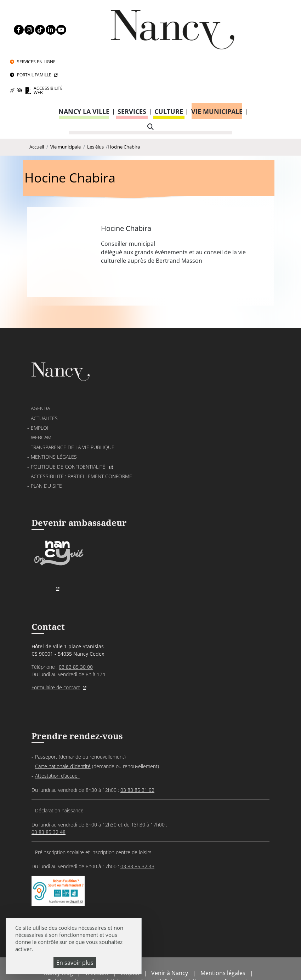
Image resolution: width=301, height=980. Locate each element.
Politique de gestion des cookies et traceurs (166, 955)
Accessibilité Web (262, 47)
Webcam (41, 393)
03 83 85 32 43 (137, 826)
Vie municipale (217, 69)
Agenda (40, 364)
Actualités (44, 374)
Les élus (95, 105)
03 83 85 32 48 (49, 792)
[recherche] (151, 84)
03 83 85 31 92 (137, 750)
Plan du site (46, 442)
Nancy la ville (84, 69)
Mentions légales (54, 413)
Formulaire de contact (56, 646)
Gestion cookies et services (150, 964)
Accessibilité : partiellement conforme (81, 432)
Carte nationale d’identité (63, 726)
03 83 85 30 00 (76, 625)
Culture (169, 69)
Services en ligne (259, 13)
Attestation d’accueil (57, 736)
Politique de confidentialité (69, 422)
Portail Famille (257, 29)
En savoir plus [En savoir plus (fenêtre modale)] (75, 963)
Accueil (37, 105)
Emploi (40, 384)
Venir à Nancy (170, 938)
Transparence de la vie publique (73, 403)
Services (132, 69)
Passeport (47, 717)
